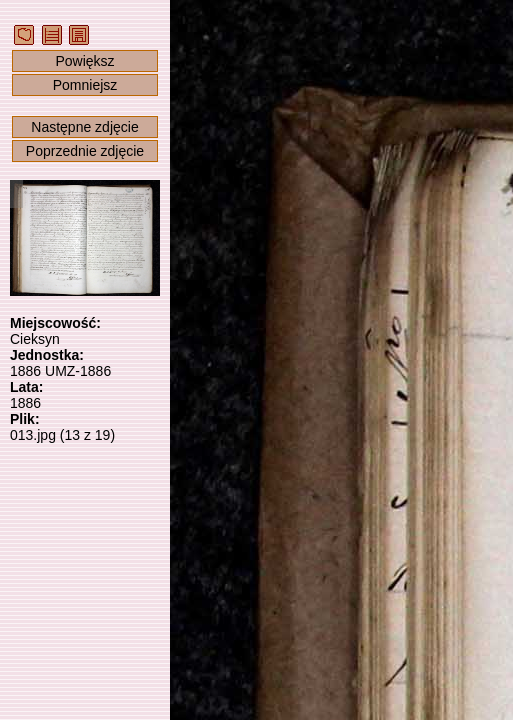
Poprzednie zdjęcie (85, 151)
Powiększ (84, 61)
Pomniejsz (85, 85)
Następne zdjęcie (84, 127)
